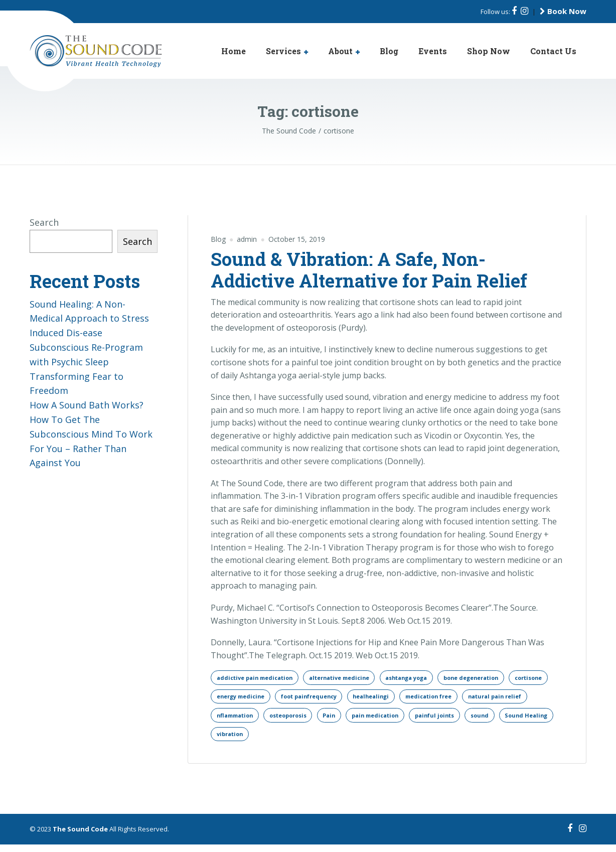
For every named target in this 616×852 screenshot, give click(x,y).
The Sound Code (80, 836)
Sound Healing (339, 740)
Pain (421, 720)
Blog (389, 51)
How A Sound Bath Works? (87, 405)
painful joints (239, 740)
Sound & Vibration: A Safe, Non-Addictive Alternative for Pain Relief (369, 270)
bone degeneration (501, 678)
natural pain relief (247, 720)
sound (288, 740)
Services (283, 51)
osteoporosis (375, 720)
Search (44, 222)
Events (433, 51)
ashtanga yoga (429, 678)
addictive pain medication (259, 678)
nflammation (315, 720)
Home (234, 51)
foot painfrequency (369, 699)
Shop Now (489, 51)
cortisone (233, 699)
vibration (395, 740)
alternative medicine (353, 678)
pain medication (473, 720)
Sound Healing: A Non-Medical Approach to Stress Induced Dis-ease (89, 319)
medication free (503, 699)
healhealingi (439, 699)
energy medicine (293, 699)
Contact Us (553, 51)
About (340, 51)
